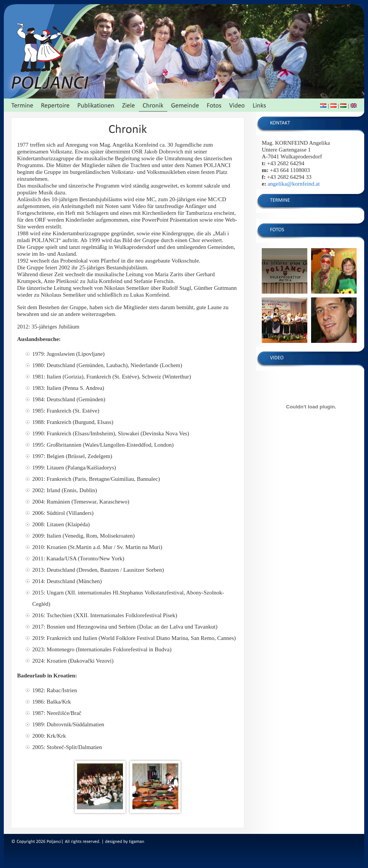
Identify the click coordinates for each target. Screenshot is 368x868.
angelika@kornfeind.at (294, 184)
